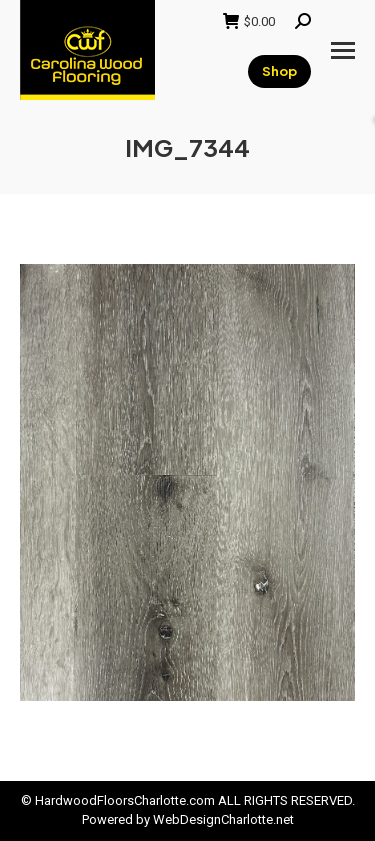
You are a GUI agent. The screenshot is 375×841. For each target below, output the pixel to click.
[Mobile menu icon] (343, 50)
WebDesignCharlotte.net (223, 819)
